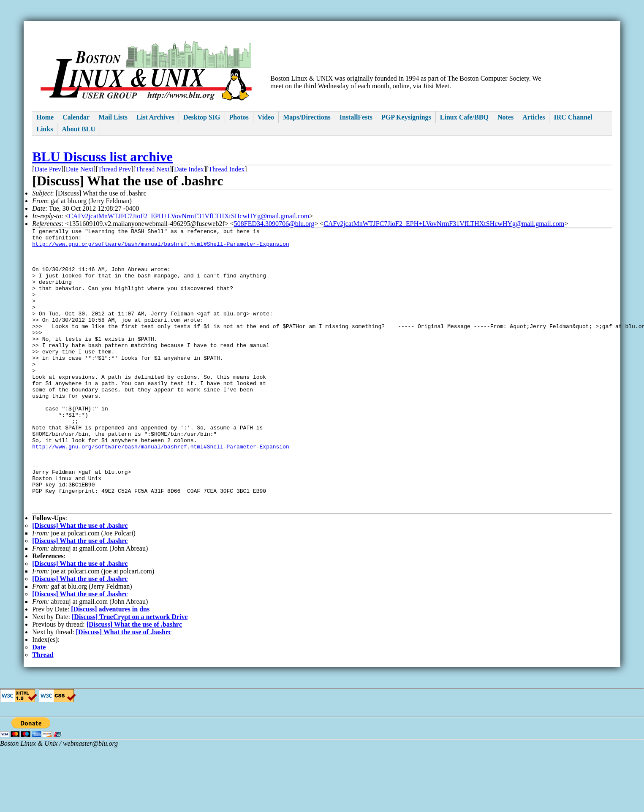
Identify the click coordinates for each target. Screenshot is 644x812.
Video (266, 117)
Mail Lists (113, 117)
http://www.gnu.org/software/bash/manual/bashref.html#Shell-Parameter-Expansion (160, 247)
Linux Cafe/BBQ (464, 117)
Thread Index (226, 169)
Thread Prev (115, 169)
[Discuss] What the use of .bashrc (80, 583)
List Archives (155, 117)
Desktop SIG (202, 117)
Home (45, 117)
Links (45, 129)
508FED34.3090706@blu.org (274, 224)
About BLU (79, 129)
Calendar (76, 117)
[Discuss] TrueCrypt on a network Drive (130, 674)
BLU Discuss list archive (102, 157)
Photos (239, 117)
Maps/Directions (307, 117)
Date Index (189, 169)
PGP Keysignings (406, 117)
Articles (534, 117)
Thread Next (152, 169)
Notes (505, 117)
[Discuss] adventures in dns (110, 666)
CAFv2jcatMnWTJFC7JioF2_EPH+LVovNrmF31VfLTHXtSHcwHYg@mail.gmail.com (189, 216)
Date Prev (48, 169)
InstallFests (356, 117)
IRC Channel (573, 117)
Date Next (80, 169)
